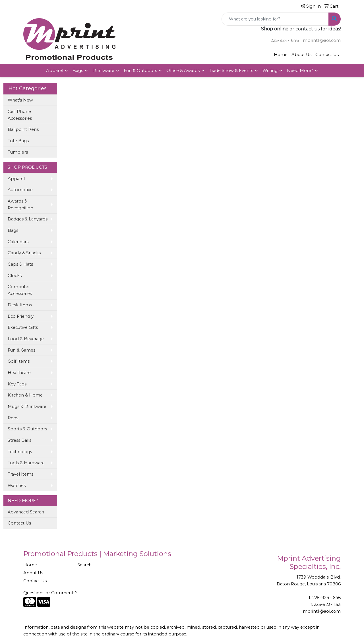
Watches (17, 486)
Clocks (15, 276)
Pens (13, 418)
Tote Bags (18, 141)
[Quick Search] (275, 19)
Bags (78, 71)
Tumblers (18, 152)
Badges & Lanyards (28, 219)
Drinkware (103, 71)
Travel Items (20, 474)
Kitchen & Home (25, 395)
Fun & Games (21, 350)
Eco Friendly (21, 316)
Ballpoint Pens (23, 129)
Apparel (55, 71)
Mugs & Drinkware (27, 406)
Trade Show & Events (231, 71)
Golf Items (19, 361)
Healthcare (19, 373)
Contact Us (327, 55)
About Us (301, 55)
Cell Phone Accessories (20, 115)
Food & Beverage (26, 339)
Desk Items (20, 305)
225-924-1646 (285, 40)
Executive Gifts (23, 327)
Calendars (18, 242)
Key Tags (17, 384)
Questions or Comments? (50, 593)
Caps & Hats (20, 264)
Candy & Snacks (24, 253)
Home (281, 55)
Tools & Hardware (26, 463)
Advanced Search (26, 512)
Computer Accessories (20, 290)
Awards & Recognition (20, 205)
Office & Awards (183, 71)
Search (84, 565)
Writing (270, 71)
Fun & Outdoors (140, 71)
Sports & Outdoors (27, 429)
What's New (20, 100)
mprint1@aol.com (322, 40)
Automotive (20, 190)
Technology (20, 452)
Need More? (300, 71)
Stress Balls (19, 440)
